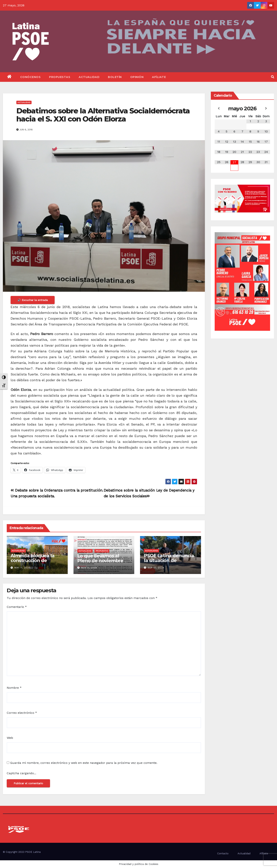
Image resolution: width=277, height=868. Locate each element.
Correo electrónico (22, 713)
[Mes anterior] (219, 108)
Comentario (17, 607)
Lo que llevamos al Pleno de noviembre (100, 558)
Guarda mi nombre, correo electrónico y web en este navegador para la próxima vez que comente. (84, 763)
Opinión (137, 77)
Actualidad (89, 77)
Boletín (115, 77)
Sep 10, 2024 (156, 568)
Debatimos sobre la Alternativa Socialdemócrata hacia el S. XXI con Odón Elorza (103, 115)
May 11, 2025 (22, 568)
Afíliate (159, 77)
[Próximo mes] (266, 108)
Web (10, 738)
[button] (273, 77)
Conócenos (30, 77)
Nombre (14, 688)
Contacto (223, 853)
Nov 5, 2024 (89, 568)
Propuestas (60, 77)
